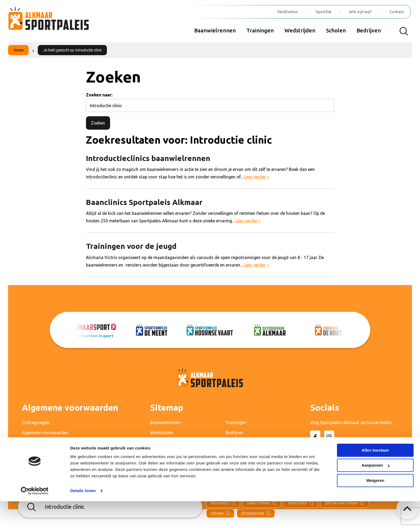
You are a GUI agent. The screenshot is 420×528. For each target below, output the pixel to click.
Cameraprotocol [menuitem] (38, 453)
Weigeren (375, 507)
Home (18, 50)
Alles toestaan (375, 477)
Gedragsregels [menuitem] (36, 422)
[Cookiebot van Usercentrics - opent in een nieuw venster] (35, 518)
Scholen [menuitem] (336, 30)
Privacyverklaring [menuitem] (38, 443)
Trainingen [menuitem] (260, 30)
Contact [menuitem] (397, 12)
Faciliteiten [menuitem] (288, 12)
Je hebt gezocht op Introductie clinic (72, 50)
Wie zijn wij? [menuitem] (360, 12)
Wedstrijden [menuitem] (300, 30)
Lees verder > (257, 177)
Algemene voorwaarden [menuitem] (45, 433)
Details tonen (83, 517)
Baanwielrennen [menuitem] (215, 30)
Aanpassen (376, 492)
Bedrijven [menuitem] (369, 30)
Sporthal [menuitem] (323, 12)
